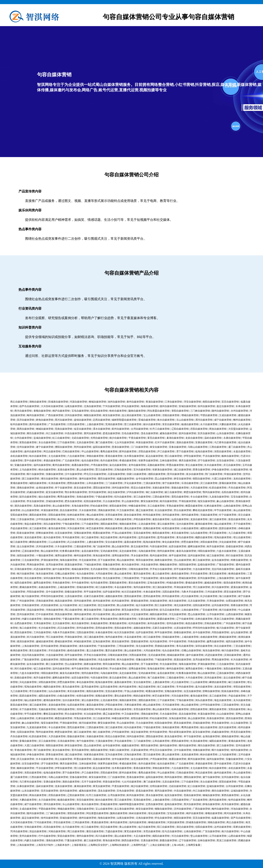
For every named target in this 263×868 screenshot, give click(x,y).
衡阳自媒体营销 (161, 533)
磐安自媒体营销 (149, 501)
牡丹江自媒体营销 (160, 429)
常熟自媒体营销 (175, 506)
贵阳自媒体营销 (133, 596)
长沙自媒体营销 (209, 596)
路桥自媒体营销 (163, 560)
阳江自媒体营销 (163, 605)
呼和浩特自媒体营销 (52, 596)
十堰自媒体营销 (45, 556)
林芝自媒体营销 (95, 528)
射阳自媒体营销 (118, 506)
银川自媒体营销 (30, 596)
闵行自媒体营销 (234, 556)
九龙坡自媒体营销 (219, 497)
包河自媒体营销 (99, 583)
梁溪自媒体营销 (239, 587)
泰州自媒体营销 (135, 402)
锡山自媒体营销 (223, 524)
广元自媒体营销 (71, 461)
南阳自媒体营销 (211, 402)
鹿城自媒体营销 (28, 587)
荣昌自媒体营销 (63, 614)
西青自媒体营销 (201, 470)
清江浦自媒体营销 (162, 587)
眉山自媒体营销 (120, 614)
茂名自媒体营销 (149, 433)
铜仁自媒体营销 (154, 492)
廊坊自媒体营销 (35, 433)
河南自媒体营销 (54, 610)
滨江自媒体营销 (209, 483)
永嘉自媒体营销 (242, 451)
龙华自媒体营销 (137, 465)
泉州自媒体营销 (102, 601)
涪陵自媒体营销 (171, 415)
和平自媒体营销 (92, 592)
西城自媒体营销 (187, 578)
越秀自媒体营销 (42, 583)
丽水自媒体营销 (152, 424)
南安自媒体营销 (111, 415)
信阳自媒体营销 (201, 605)
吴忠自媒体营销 (128, 551)
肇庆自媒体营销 (187, 461)
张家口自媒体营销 (136, 474)
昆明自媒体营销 (152, 596)
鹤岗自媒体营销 (114, 528)
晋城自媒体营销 (147, 420)
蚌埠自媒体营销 (152, 515)
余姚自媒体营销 (47, 587)
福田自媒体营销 (23, 583)
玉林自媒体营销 (168, 461)
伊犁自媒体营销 (192, 456)
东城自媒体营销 (158, 601)
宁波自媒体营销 (149, 578)
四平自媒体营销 (182, 569)
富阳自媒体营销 (28, 442)
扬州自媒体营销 (33, 451)
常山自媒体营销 (130, 501)
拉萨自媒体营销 (111, 592)
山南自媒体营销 (232, 506)
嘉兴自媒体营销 (52, 537)
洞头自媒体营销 (52, 524)
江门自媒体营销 (140, 447)
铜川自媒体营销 (25, 574)
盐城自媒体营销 (42, 438)
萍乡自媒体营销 (140, 556)
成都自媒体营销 (114, 596)
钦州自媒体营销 (19, 424)
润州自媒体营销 (120, 488)
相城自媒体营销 (80, 569)
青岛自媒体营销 (71, 578)
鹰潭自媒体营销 (66, 497)
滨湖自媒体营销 (23, 569)
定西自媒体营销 (102, 420)
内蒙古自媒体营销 (32, 619)
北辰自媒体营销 (85, 442)
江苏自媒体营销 (25, 519)
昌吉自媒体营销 (68, 510)
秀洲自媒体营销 (35, 565)
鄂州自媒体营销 (211, 492)
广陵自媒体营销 (225, 565)
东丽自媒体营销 (161, 488)
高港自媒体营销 (42, 506)
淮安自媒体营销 (171, 424)
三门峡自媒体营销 (200, 411)
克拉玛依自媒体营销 (223, 569)
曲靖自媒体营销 (180, 574)
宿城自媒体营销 (85, 587)
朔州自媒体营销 (166, 551)
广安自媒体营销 (209, 610)
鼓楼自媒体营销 (73, 592)
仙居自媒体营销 (180, 519)
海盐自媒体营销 (33, 524)
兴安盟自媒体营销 (238, 429)
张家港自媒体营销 (162, 470)
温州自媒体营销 (196, 556)
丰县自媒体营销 (123, 587)
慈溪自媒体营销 (73, 565)
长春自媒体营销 (152, 592)
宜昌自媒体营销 (142, 533)
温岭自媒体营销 (213, 438)
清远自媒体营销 (35, 610)
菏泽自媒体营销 (19, 831)
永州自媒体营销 (239, 411)
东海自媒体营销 (80, 506)
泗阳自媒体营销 (109, 524)
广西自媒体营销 (54, 415)
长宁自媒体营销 (228, 515)
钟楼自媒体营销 (137, 506)
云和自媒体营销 (95, 483)
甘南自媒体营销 (30, 605)
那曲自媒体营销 (180, 488)
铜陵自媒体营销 (92, 415)
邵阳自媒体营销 (57, 515)
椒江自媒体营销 (19, 542)
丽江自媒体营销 (173, 492)
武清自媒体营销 (50, 605)
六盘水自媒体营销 (226, 551)
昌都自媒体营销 (234, 546)
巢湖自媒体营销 (175, 438)
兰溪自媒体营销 (152, 483)
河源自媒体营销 (78, 402)
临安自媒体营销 (83, 429)
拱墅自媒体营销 (190, 542)
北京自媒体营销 (196, 601)
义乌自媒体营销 (28, 470)
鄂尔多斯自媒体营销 (76, 492)
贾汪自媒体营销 (104, 470)
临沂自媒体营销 (144, 605)
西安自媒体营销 (233, 592)
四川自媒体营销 (102, 614)
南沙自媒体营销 (118, 438)
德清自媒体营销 (232, 583)
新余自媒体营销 (133, 515)
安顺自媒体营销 (83, 533)
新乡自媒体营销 (195, 474)
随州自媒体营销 (220, 411)
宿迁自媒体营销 (106, 605)
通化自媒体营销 (133, 528)
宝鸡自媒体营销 (109, 551)
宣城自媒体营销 (187, 406)
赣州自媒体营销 (68, 479)
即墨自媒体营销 (175, 465)
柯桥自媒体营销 (239, 560)
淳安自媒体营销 (192, 402)
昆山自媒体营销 (163, 479)
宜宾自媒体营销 (230, 402)
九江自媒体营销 (237, 533)
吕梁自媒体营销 (116, 474)
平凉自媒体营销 (211, 456)
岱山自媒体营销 (182, 560)
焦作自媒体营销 (109, 461)
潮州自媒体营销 (83, 614)
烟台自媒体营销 (47, 497)
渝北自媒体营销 (118, 465)
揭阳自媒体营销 (158, 614)
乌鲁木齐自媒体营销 (192, 592)
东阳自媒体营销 (223, 451)
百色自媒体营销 (130, 433)
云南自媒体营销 (190, 610)
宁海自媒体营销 (71, 524)
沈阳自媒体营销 (171, 592)
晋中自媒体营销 (33, 461)
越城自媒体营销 (213, 583)
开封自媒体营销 (199, 574)
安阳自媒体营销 (19, 515)
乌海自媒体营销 (147, 551)
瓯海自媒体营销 (152, 542)
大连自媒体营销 (201, 569)
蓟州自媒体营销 (120, 429)
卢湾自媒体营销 (99, 465)
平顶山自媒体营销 (122, 533)
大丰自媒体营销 (63, 546)
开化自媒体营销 (133, 483)
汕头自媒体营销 (199, 533)
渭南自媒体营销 (106, 510)
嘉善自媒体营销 (133, 542)
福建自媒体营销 (125, 479)
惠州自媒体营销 (38, 424)
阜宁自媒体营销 (63, 488)
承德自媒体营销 (52, 461)
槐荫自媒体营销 (204, 537)
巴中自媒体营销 (45, 614)
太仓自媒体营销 (57, 456)
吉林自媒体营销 (204, 619)
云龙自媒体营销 (147, 524)
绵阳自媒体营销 (206, 551)
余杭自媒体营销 (19, 456)
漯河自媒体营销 (204, 420)
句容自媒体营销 (158, 546)
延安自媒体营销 (54, 492)
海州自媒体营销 (142, 587)
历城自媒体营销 (54, 501)
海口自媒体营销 (228, 596)
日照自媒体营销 (76, 424)
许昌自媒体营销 (73, 433)
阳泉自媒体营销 (25, 533)
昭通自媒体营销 (102, 533)
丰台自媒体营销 (199, 497)
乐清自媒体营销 (190, 483)
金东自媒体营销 (220, 560)
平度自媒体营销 (137, 438)
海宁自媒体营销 (171, 483)
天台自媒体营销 (111, 501)
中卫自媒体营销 (125, 510)
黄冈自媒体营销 (92, 433)
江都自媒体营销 (83, 546)
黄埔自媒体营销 (19, 483)
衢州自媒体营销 (61, 465)
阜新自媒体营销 (144, 442)
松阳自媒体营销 (92, 501)
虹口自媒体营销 (61, 438)
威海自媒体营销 (168, 433)
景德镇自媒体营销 (91, 578)
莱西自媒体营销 (25, 429)
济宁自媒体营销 (206, 461)
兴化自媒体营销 (228, 542)
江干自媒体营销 (90, 524)
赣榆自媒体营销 (168, 565)
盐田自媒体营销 (147, 537)
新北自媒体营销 (140, 546)
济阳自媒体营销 (147, 451)
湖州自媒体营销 (190, 515)
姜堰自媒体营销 (228, 483)
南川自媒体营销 (228, 610)
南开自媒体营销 (215, 546)
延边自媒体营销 (154, 456)
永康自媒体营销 (232, 438)
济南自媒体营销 (45, 601)
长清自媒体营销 (57, 483)
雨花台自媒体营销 (141, 488)
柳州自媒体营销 (83, 556)
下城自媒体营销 (92, 565)
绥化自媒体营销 (99, 411)
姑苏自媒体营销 (178, 546)
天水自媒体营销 (88, 510)
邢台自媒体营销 (182, 510)
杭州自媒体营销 (120, 601)
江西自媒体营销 (218, 447)
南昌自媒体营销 (63, 601)
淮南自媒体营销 (85, 497)
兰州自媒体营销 (214, 592)
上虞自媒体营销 (95, 542)
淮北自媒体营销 (111, 578)
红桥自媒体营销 (213, 506)
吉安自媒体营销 (225, 461)
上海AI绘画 (178, 845)
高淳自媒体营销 (25, 420)
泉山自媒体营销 (61, 506)
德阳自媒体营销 (157, 474)
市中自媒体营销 (80, 583)
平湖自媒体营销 (187, 501)
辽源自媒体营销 (30, 551)
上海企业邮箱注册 (160, 845)
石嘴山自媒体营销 (65, 574)
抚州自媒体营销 (187, 433)
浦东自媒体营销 (168, 578)
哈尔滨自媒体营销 (131, 592)
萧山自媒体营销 (85, 470)
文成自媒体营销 (228, 415)
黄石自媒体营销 (218, 574)
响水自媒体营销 (38, 456)
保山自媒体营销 (242, 510)
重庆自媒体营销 (142, 574)
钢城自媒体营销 (45, 429)
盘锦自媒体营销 (83, 420)
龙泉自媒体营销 (194, 438)
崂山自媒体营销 (104, 519)
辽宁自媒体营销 (185, 619)
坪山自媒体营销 (90, 451)
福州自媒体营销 (42, 465)
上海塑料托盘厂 (140, 845)
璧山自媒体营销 (196, 614)
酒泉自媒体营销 (185, 442)
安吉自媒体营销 (114, 542)
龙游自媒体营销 (199, 519)
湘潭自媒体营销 (63, 556)
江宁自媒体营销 (66, 442)
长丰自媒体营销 (213, 465)
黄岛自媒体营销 (185, 537)
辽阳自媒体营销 (180, 429)
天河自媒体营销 (85, 519)
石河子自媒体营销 (165, 442)
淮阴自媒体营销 (187, 565)
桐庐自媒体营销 (61, 411)
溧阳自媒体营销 (102, 488)
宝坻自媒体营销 (80, 411)
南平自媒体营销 (178, 556)
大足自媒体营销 (140, 614)
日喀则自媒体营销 (138, 569)
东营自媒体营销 (114, 515)
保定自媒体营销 (116, 492)
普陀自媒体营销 (180, 497)
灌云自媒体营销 (166, 524)
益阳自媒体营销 (102, 447)
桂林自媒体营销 (76, 515)
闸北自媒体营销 (52, 451)
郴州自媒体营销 (242, 420)
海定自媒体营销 (109, 537)
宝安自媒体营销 (239, 497)
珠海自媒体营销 (102, 556)
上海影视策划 (79, 845)
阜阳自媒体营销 (242, 687)
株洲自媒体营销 (237, 574)
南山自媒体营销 (66, 519)
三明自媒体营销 (130, 578)
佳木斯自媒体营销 (134, 456)
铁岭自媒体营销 (118, 411)
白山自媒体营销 (30, 510)
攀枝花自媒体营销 (203, 510)
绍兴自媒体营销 (123, 497)
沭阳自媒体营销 (209, 542)
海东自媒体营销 (45, 574)
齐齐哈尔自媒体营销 (161, 569)
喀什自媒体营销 (35, 474)
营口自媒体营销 (173, 456)
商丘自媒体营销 (19, 402)
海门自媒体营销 (102, 546)
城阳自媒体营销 (38, 483)
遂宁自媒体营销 (45, 447)
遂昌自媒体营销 (161, 519)
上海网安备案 (193, 845)
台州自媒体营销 (23, 438)
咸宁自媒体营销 (223, 420)
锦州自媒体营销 (239, 750)
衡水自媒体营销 (166, 420)
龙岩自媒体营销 (33, 537)
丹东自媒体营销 (237, 488)
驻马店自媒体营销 (170, 610)
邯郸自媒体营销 (45, 533)
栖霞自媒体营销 (194, 506)
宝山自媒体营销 (152, 415)
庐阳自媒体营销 (142, 519)
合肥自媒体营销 (234, 601)
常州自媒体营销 (71, 537)
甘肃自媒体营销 (147, 619)
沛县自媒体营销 (149, 565)
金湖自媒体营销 (45, 488)
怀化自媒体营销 (130, 406)
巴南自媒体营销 (71, 451)
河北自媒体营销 (178, 614)
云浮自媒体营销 (215, 614)
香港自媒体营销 (114, 456)
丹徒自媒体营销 (19, 528)
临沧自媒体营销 (90, 461)
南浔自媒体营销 (168, 501)
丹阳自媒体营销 (35, 592)
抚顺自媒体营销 (152, 528)
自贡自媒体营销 (63, 533)
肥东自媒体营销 (73, 501)
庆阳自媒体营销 (199, 429)
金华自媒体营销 (144, 479)
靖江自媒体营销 (104, 587)
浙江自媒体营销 (142, 497)
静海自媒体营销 (45, 420)
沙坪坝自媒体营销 (46, 519)
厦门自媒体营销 (237, 447)
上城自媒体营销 (66, 587)
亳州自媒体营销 (158, 556)
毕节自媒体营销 (223, 510)
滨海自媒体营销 (123, 470)
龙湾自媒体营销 (54, 565)
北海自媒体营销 (92, 406)
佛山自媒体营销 (95, 515)
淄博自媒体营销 (120, 556)
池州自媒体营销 (116, 402)
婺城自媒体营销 (194, 583)
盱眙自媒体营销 (99, 506)
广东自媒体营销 (57, 424)
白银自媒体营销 (190, 528)
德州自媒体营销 (168, 406)
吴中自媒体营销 (54, 592)
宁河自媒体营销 (111, 406)
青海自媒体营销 (109, 619)
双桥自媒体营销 (239, 605)
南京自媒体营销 (178, 601)
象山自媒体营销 (225, 501)
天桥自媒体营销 (123, 519)
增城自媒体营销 (190, 415)
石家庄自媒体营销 (94, 596)
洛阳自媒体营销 (25, 556)
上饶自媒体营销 (95, 424)
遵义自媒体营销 (161, 574)
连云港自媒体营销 (131, 415)
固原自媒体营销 (228, 528)
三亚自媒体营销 (242, 646)
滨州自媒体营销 (73, 415)
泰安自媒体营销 (158, 447)
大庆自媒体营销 (199, 488)
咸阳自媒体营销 (209, 528)
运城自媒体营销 (239, 791)
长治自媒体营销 (163, 510)
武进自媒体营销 (42, 569)
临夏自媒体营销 (220, 818)
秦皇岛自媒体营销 (186, 551)
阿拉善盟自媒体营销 (158, 411)
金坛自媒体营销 (239, 632)
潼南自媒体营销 (52, 619)
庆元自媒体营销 (232, 465)
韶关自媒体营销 (28, 497)
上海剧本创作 (62, 845)
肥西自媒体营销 (76, 483)
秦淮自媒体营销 (57, 528)
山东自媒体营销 (225, 433)
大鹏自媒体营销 (228, 424)
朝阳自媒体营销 (201, 479)
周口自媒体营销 (73, 610)
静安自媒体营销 (182, 479)
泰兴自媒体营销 (130, 565)
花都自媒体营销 (156, 465)
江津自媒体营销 (173, 402)
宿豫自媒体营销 (111, 565)
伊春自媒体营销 (220, 470)
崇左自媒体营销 (33, 578)
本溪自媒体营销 (50, 510)
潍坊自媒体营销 (50, 479)
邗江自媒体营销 (201, 587)
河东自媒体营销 (76, 528)
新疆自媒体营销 (166, 619)
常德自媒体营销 (233, 474)
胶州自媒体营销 (128, 451)
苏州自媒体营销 (206, 578)
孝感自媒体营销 (128, 461)
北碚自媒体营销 (80, 438)
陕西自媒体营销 (128, 619)
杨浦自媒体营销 (190, 424)
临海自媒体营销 (204, 451)
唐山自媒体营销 (123, 574)
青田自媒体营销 (144, 560)
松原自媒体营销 (218, 488)
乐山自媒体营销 (185, 420)
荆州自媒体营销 (83, 447)
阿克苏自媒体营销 (241, 732)
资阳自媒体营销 (180, 411)
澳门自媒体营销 (104, 442)
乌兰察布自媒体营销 (225, 442)
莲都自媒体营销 (118, 583)
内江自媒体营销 (54, 433)
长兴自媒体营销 (239, 660)
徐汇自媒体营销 (90, 537)
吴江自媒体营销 (38, 528)
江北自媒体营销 (30, 560)
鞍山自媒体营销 (50, 551)
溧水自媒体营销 (102, 429)
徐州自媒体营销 (206, 406)
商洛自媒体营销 (218, 429)
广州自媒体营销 (25, 601)
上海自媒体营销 (225, 578)
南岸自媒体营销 (128, 537)
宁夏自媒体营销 (71, 619)
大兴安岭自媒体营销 (52, 406)
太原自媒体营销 (73, 596)
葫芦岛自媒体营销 (29, 406)
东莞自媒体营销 (149, 610)
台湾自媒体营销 (140, 429)
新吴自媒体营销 (83, 488)
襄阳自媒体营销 (38, 515)
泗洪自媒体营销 (23, 506)
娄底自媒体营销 (111, 433)
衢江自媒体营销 (201, 560)
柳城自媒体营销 (97, 402)
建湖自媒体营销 (204, 524)
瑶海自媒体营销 (223, 537)
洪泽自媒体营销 (45, 546)
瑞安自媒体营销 (206, 501)
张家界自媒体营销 (148, 461)
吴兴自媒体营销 (242, 700)
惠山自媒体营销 (120, 546)
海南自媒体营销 (149, 406)
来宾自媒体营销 (180, 533)
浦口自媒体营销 (182, 470)
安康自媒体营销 (204, 442)
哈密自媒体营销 (171, 528)
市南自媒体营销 (61, 583)
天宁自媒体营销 (242, 524)
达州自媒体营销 (220, 605)
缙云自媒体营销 (242, 537)
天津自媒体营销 (215, 601)
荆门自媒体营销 (214, 474)
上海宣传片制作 (45, 845)
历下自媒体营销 (106, 560)
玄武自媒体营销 (99, 569)
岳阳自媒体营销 (230, 492)
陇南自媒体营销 (137, 411)
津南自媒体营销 (95, 456)
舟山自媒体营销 (242, 773)
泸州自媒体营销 (135, 492)
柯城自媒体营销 (175, 583)
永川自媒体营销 (209, 424)
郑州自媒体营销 (171, 596)
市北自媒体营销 (88, 560)
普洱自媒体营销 (176, 474)
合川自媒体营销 (68, 605)
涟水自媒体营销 (185, 524)
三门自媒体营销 (114, 483)
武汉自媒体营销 (190, 596)
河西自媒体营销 (118, 569)
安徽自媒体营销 (23, 465)
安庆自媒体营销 (206, 433)
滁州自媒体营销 (88, 479)
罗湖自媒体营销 (50, 560)
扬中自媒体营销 (61, 569)
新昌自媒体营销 (237, 519)
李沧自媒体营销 (35, 501)
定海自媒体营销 (156, 583)
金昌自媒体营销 (90, 551)
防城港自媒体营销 (58, 402)
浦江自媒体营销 (218, 519)
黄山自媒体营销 (125, 605)
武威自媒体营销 (35, 492)
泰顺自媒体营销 (42, 411)
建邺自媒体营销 (196, 546)
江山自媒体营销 (57, 542)
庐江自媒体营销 (166, 451)
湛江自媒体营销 (30, 479)
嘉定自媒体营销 (225, 406)
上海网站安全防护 (98, 845)
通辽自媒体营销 (144, 510)
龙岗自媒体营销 (242, 479)
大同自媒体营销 (104, 574)
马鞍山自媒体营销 (198, 447)
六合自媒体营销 (76, 456)
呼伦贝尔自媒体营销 (95, 474)
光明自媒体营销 (99, 438)
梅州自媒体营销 (35, 415)
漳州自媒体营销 (171, 515)
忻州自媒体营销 (97, 492)
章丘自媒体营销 (194, 465)
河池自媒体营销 (239, 809)
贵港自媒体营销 (120, 447)
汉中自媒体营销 (73, 474)
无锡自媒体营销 (209, 515)
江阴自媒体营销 (161, 497)
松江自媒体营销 (88, 605)
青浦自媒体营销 (154, 402)
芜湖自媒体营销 (114, 424)
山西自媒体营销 (234, 614)
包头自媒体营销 (85, 574)
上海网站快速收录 (119, 845)
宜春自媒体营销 (178, 447)
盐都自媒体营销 (206, 565)
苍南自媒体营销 (63, 429)
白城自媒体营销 (239, 470)
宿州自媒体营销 (83, 601)
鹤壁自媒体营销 (192, 492)
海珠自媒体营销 (68, 560)
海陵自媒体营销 (128, 524)
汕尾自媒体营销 (73, 406)
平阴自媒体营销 (209, 415)
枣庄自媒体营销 (218, 533)
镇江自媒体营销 (215, 556)
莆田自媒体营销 (106, 479)
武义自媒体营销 (76, 542)
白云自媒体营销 (239, 723)
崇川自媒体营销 (220, 587)
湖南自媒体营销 (38, 402)
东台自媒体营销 (47, 442)
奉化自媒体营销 (171, 542)
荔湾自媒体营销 (166, 537)
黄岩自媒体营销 (137, 583)
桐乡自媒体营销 (47, 470)
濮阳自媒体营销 (63, 447)
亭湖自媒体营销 (182, 587)
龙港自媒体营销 (66, 470)
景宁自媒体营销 (185, 451)
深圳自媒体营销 (52, 578)
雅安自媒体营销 (92, 610)
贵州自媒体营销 (25, 614)
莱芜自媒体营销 (156, 438)
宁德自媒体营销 (104, 497)
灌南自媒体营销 (25, 488)
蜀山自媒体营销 (125, 560)
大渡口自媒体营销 (221, 479)
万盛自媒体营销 (111, 610)
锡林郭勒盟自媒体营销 (124, 420)
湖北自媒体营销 (182, 605)
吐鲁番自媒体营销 (70, 551)
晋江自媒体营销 (133, 424)
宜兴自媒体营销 (142, 470)
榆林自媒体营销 (230, 456)
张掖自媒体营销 (54, 474)
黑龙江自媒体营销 (224, 619)
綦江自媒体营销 (90, 619)
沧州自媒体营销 (25, 447)
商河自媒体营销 (23, 411)
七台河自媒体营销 (124, 442)
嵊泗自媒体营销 (38, 542)
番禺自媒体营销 (109, 451)
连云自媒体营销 (25, 546)
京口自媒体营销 (156, 506)
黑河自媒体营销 (63, 420)
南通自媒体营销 (80, 465)
